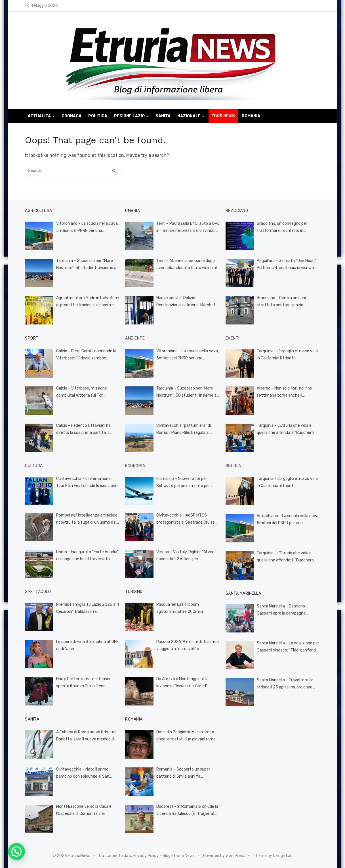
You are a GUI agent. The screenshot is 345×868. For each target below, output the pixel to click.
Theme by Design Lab (273, 856)
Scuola (233, 466)
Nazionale (189, 116)
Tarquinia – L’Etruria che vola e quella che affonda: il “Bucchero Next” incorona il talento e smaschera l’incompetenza (285, 430)
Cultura (34, 466)
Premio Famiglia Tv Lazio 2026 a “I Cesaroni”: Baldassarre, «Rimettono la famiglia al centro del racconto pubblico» (88, 609)
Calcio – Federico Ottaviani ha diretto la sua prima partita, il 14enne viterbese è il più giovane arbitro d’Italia (86, 430)
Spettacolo (38, 592)
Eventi (233, 338)
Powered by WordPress (224, 856)
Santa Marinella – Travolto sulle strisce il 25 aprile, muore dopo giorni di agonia (285, 684)
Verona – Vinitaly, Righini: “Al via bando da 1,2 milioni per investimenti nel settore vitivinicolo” (185, 556)
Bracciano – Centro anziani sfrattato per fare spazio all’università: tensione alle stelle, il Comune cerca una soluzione (288, 302)
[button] (16, 852)
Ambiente (135, 338)
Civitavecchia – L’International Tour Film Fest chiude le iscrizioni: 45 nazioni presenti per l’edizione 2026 (87, 483)
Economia (135, 466)
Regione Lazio (129, 116)
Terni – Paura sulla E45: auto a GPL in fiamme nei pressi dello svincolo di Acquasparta (188, 228)
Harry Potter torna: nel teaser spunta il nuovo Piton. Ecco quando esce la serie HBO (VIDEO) (86, 683)
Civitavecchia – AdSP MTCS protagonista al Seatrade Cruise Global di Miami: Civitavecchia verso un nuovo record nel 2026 (186, 519)
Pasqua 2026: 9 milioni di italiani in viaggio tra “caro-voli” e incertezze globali (188, 646)
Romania (251, 116)
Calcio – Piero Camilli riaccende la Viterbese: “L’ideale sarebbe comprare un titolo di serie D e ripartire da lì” (86, 355)
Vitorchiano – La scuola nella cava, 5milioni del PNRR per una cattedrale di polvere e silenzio (87, 228)
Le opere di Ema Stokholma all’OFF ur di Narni (87, 645)
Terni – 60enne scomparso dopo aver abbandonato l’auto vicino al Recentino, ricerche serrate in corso (187, 265)
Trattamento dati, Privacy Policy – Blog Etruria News (146, 856)
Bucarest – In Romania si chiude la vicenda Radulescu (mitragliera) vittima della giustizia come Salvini (187, 811)
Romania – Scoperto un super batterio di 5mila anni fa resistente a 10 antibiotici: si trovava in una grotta (183, 773)
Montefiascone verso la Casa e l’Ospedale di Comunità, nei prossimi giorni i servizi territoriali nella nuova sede (86, 811)
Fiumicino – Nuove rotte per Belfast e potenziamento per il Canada (184, 483)
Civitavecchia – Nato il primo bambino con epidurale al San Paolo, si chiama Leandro (83, 773)
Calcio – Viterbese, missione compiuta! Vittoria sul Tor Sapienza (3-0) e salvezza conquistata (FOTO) (82, 392)
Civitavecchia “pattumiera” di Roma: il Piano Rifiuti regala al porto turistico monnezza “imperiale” (184, 430)
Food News (223, 116)
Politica (98, 116)
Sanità (163, 116)
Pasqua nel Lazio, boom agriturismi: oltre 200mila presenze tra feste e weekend (184, 609)
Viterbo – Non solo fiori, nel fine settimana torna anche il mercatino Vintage (284, 392)
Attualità (39, 116)
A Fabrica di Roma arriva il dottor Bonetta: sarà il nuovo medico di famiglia (86, 736)
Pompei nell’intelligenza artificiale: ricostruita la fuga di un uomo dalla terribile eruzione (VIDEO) (88, 519)
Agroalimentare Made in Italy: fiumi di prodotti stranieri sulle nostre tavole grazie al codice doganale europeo (88, 302)
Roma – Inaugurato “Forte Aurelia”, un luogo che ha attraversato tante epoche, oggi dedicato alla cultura (88, 556)
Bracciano (237, 211)
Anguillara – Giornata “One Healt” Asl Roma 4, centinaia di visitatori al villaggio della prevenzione (287, 265)
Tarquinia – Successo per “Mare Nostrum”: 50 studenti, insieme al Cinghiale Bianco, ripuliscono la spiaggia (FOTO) (87, 265)
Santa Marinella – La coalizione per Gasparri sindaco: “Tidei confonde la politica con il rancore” (288, 647)
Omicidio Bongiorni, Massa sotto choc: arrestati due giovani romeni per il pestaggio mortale (188, 736)
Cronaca (71, 116)
